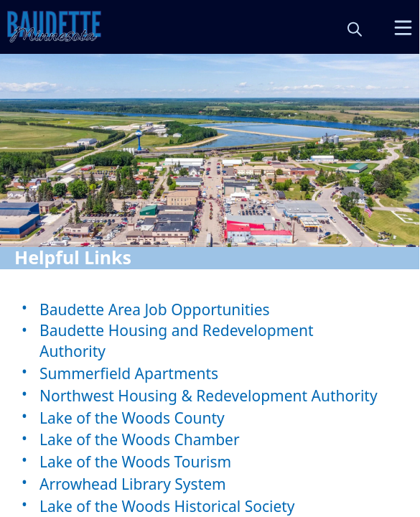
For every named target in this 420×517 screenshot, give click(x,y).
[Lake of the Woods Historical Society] (210, 506)
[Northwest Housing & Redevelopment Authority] (210, 395)
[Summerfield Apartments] (210, 373)
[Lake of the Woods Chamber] (210, 440)
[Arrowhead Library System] (210, 484)
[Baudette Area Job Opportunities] (210, 309)
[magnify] (355, 29)
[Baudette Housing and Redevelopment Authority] (210, 341)
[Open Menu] (403, 28)
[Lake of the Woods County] (210, 418)
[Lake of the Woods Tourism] (210, 461)
